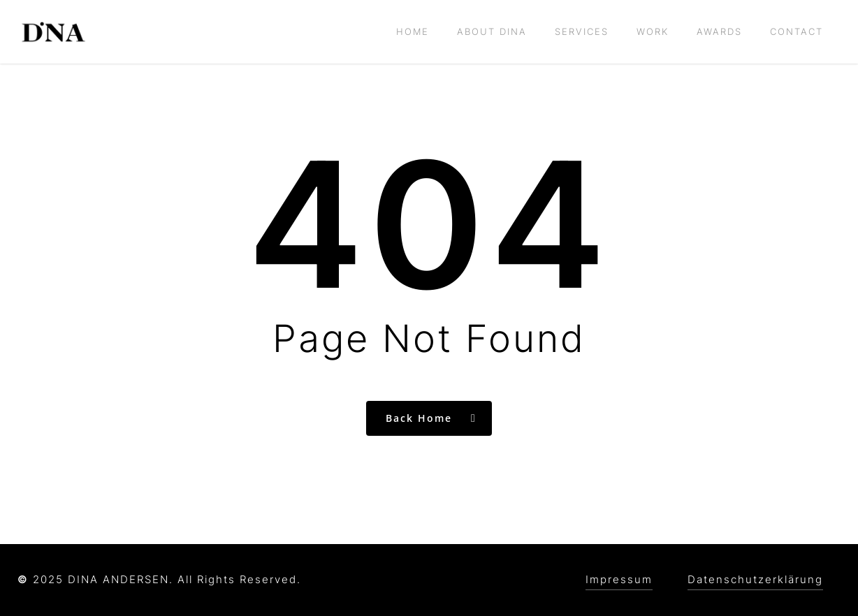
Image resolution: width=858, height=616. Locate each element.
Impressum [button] (619, 579)
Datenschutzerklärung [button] (755, 579)
